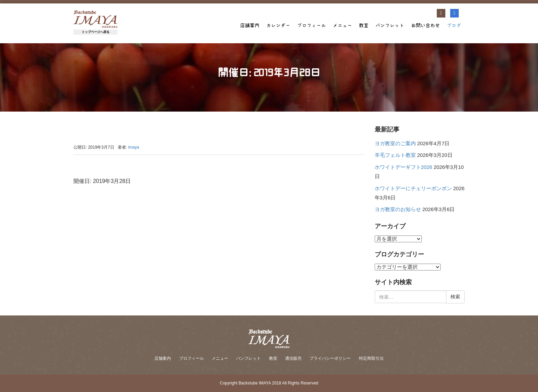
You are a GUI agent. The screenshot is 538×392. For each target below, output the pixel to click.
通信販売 (293, 358)
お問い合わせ (425, 25)
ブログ (454, 25)
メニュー (342, 25)
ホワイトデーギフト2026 (403, 167)
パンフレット (390, 25)
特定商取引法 (371, 358)
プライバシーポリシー (330, 358)
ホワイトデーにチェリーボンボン (413, 188)
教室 (364, 25)
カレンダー (278, 25)
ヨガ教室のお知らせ (398, 209)
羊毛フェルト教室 (395, 155)
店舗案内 (250, 25)
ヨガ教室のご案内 (395, 143)
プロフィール (312, 25)
